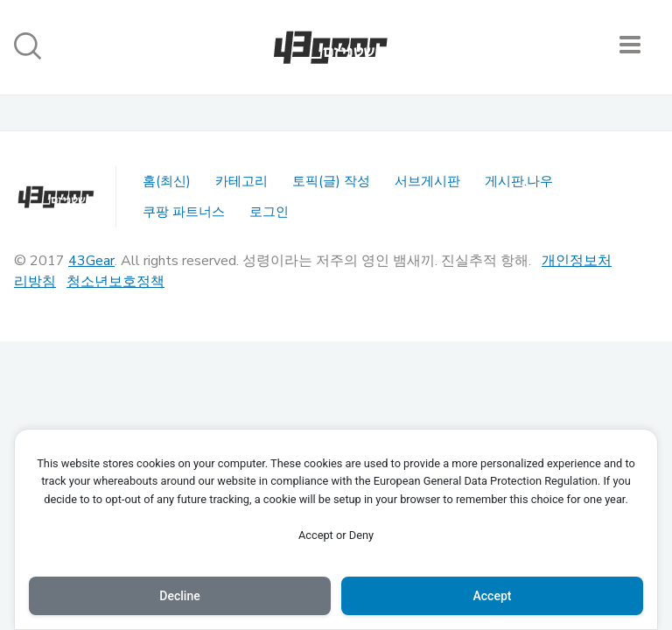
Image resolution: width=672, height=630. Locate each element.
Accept (493, 596)
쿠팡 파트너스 (184, 212)
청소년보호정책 (115, 282)
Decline (179, 596)
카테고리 (241, 181)
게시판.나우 (519, 181)
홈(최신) (167, 181)
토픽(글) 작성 (331, 181)
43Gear (91, 261)
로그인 (269, 212)
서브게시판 (427, 181)
